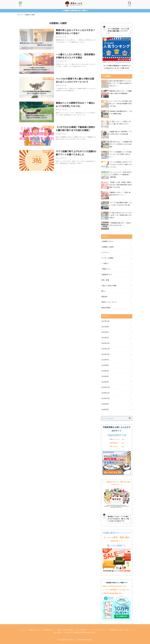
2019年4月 (105, 376)
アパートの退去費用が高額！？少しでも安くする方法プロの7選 (121, 204)
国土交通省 (57, 632)
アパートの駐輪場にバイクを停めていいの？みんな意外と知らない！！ (121, 154)
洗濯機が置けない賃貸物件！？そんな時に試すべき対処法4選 (121, 133)
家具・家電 (105, 280)
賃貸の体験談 (106, 308)
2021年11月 (106, 321)
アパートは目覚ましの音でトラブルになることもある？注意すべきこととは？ (121, 165)
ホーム (22, 630)
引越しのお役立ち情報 (109, 286)
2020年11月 (106, 349)
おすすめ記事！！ (82, 630)
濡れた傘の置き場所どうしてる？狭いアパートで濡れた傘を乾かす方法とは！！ (121, 83)
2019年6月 (105, 365)
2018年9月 (105, 404)
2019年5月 (105, 371)
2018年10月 (106, 398)
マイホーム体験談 (107, 258)
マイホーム (105, 252)
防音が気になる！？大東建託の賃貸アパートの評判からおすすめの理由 (121, 144)
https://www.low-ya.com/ (123, 62)
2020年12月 (106, 343)
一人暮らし (105, 263)
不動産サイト (106, 269)
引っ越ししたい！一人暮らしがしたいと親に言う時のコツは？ (121, 123)
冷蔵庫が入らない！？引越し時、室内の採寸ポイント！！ (121, 194)
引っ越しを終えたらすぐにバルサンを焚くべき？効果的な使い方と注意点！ (121, 215)
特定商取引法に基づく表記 (119, 630)
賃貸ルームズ (74, 640)
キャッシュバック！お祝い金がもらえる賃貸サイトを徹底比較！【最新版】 (121, 175)
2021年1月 (105, 338)
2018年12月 (106, 387)
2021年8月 (105, 327)
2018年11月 (106, 393)
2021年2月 (105, 332)
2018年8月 (105, 410)
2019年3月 (105, 382)
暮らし (104, 291)
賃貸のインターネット (109, 302)
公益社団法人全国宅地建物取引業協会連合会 (80, 632)
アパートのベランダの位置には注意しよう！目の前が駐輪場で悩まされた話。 (121, 104)
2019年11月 (106, 354)
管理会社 (104, 297)
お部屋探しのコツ (107, 241)
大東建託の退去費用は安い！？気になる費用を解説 (121, 113)
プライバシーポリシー (99, 630)
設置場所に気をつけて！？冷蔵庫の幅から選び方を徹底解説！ (121, 92)
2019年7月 (105, 360)
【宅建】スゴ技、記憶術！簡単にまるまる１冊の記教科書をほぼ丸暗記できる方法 (121, 185)
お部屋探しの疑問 (107, 247)
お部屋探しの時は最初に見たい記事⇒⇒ (76, 11)
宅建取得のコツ (107, 275)
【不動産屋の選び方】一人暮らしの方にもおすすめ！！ (121, 224)
